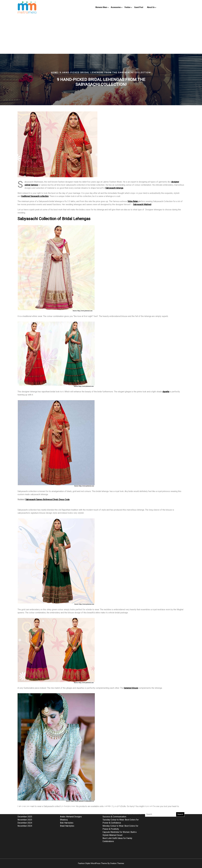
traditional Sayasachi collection (35, 196)
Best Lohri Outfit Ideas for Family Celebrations (117, 818)
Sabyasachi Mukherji (142, 205)
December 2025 (25, 795)
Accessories (116, 7)
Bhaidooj (64, 798)
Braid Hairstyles (67, 804)
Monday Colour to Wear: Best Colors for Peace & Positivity (120, 806)
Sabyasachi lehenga (114, 188)
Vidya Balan (133, 201)
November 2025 (25, 798)
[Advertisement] (101, 34)
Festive (127, 7)
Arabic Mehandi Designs (71, 795)
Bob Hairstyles (67, 801)
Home (54, 73)
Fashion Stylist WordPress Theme (101, 863)
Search (180, 793)
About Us (151, 7)
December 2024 (25, 801)
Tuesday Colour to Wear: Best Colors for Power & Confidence (121, 800)
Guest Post (139, 7)
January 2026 (24, 792)
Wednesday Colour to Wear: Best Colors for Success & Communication (122, 793)
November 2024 (25, 804)
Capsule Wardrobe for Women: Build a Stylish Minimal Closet (119, 812)
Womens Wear (101, 7)
